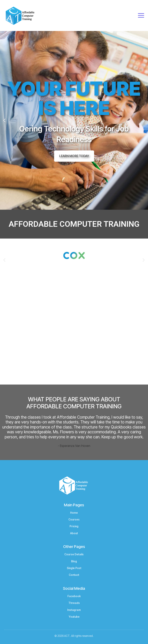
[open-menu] (141, 15)
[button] (4, 120)
